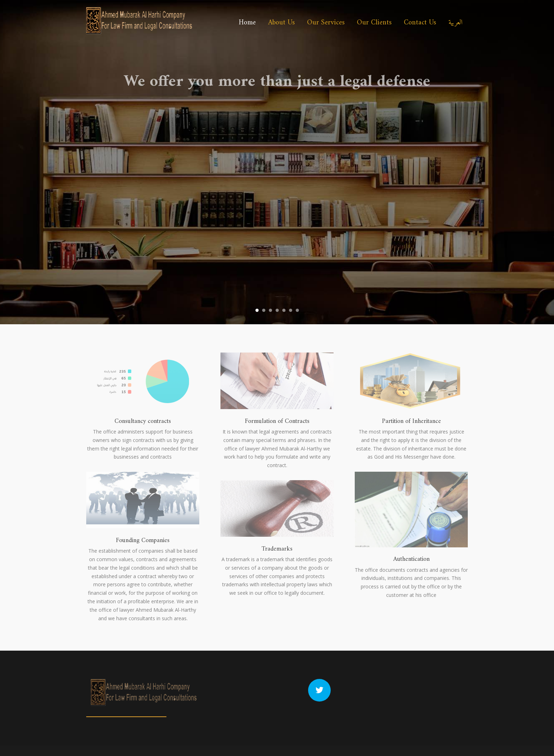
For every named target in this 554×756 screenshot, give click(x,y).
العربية (455, 23)
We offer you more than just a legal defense (277, 90)
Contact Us (420, 23)
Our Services (326, 23)
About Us (281, 23)
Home (247, 23)
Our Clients (374, 23)
